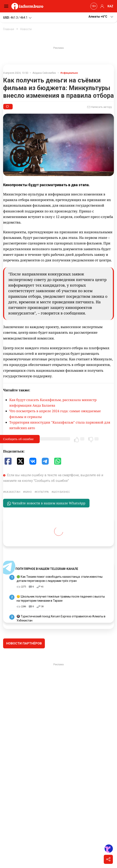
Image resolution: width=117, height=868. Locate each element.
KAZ (110, 6)
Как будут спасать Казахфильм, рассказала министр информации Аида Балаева (53, 403)
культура (42, 492)
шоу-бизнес (61, 492)
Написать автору (99, 107)
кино (28, 492)
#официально (69, 73)
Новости (26, 29)
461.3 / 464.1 (18, 18)
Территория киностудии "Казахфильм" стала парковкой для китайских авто (60, 425)
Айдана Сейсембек (44, 73)
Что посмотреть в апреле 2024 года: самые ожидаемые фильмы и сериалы (55, 414)
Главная (9, 29)
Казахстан (13, 492)
